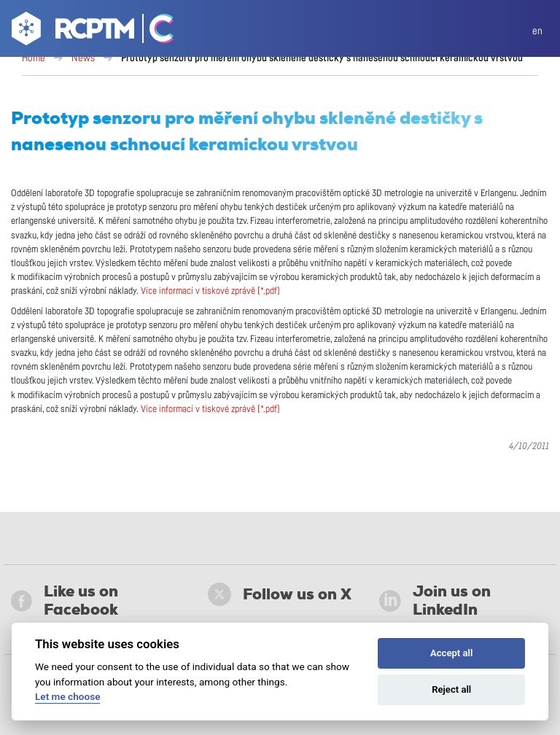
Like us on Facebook (65, 601)
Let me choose (67, 696)
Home (34, 58)
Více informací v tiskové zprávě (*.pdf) (210, 291)
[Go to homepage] (71, 31)
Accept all (451, 653)
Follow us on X (280, 594)
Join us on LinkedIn (435, 601)
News (83, 58)
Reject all (451, 689)
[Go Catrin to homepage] (155, 31)
